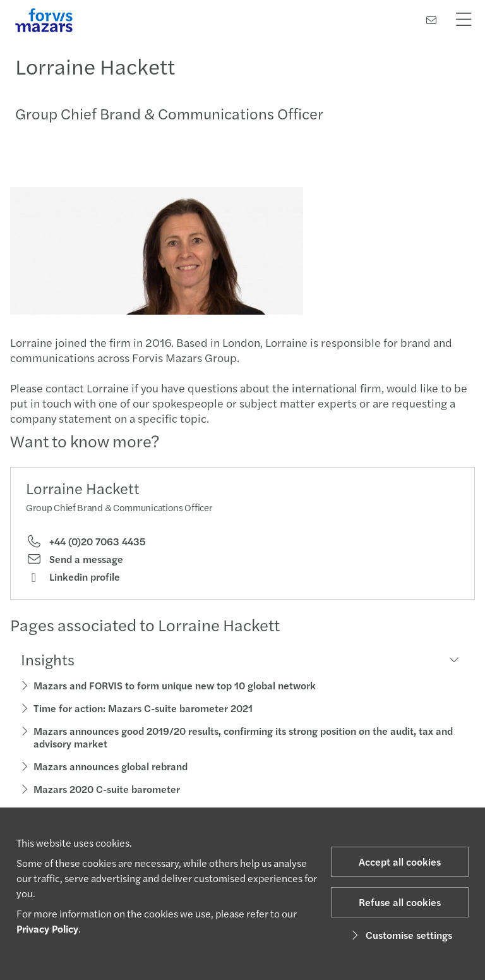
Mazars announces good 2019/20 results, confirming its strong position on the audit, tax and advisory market (243, 740)
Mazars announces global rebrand (111, 769)
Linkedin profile (73, 580)
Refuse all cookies (400, 902)
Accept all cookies (400, 862)
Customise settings (400, 935)
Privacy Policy (47, 929)
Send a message (75, 562)
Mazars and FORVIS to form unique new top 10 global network (175, 688)
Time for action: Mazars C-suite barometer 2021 (143, 711)
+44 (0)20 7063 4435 (86, 544)
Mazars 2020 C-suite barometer (107, 792)
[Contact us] (431, 20)
